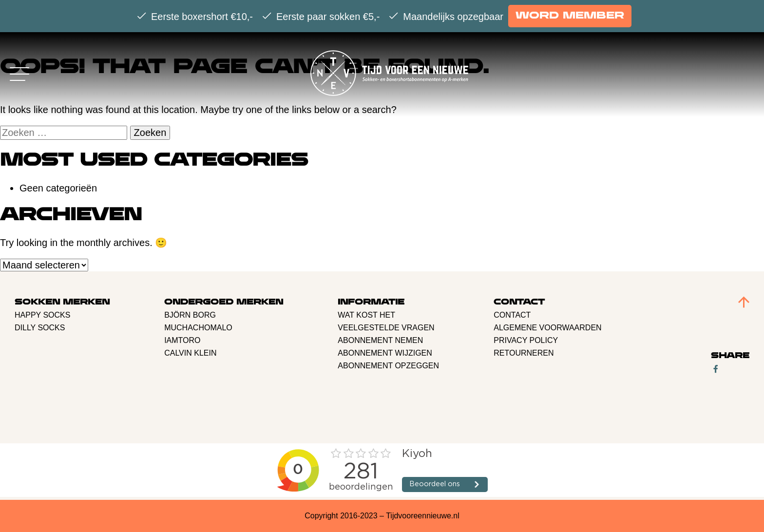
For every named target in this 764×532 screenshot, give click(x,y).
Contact (512, 315)
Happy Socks (42, 315)
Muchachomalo (198, 328)
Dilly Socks (40, 328)
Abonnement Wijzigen (385, 353)
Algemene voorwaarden (547, 328)
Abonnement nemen (380, 340)
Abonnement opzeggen (388, 366)
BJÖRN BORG (190, 315)
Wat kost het (366, 315)
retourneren (524, 353)
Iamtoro (182, 340)
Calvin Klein (190, 353)
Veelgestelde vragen (386, 328)
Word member (570, 16)
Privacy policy (526, 340)
